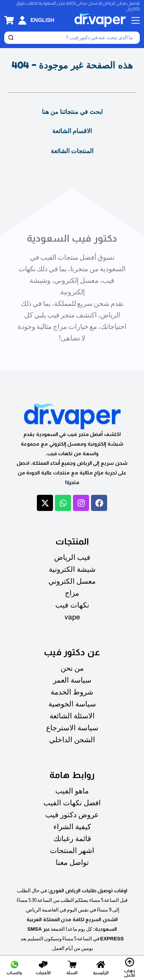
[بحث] (78, 38)
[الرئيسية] (101, 967)
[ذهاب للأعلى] (130, 967)
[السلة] (72, 967)
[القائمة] (136, 20)
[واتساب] (14, 967)
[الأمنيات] (43, 967)
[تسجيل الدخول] (22, 20)
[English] (42, 20)
